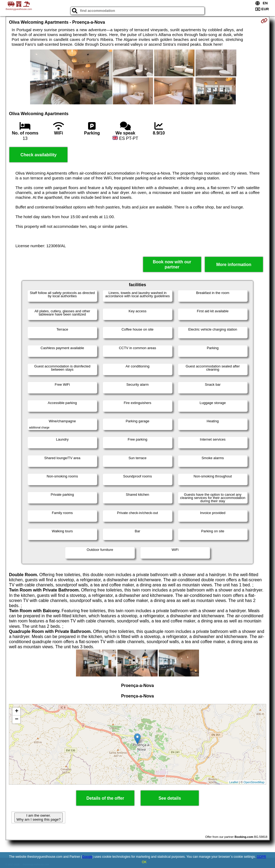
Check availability (38, 155)
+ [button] (17, 711)
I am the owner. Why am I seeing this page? (38, 817)
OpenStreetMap (254, 782)
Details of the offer (105, 798)
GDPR (261, 857)
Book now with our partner (172, 264)
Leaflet (234, 782)
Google (87, 857)
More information (234, 265)
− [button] (17, 720)
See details (170, 798)
